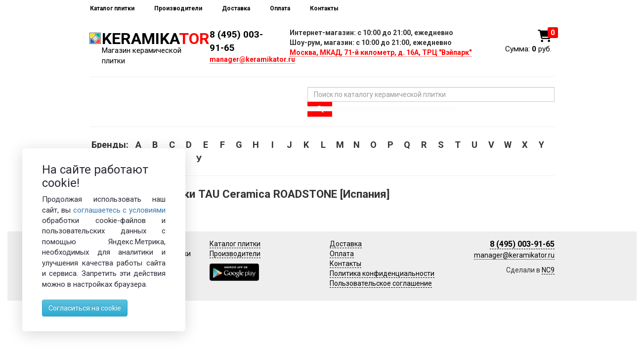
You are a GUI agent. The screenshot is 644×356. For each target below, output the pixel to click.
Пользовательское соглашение (381, 283)
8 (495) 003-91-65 (522, 244)
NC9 (548, 270)
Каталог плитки (112, 8)
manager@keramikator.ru (252, 59)
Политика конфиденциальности (382, 273)
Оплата (280, 8)
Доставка (236, 8)
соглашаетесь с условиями (120, 210)
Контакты (324, 8)
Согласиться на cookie (85, 308)
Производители (178, 8)
